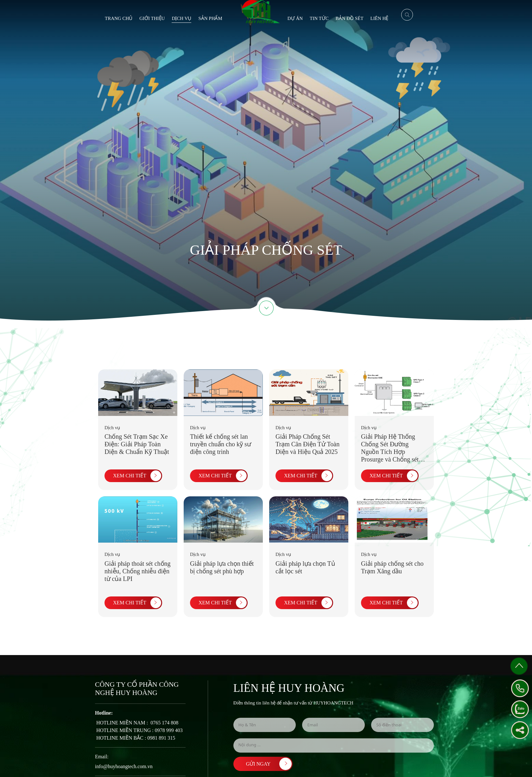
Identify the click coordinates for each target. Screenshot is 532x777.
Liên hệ (380, 18)
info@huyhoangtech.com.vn (124, 766)
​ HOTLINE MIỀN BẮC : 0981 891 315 (135, 738)
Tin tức (319, 18)
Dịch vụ (181, 18)
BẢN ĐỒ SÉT (350, 18)
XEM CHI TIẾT (135, 476)
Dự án (295, 18)
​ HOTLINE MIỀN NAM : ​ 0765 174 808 (137, 723)
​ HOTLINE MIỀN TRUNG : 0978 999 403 (139, 730)
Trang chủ (119, 18)
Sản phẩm (210, 18)
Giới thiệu (152, 18)
